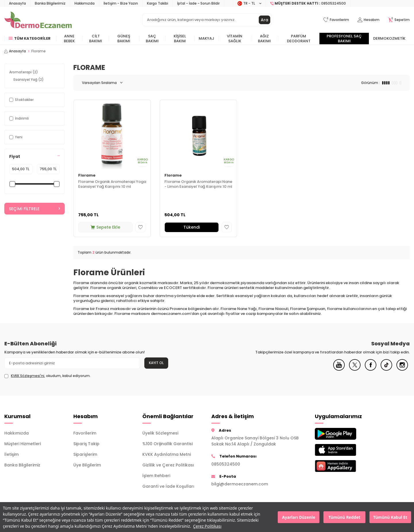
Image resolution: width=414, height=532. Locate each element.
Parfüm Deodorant (299, 39)
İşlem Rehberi (156, 476)
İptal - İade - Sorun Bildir (198, 3)
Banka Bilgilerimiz (50, 3)
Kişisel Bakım (180, 39)
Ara (264, 20)
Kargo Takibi (158, 3)
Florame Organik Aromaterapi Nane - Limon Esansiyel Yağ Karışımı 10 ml (198, 184)
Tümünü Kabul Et (390, 517)
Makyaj (206, 38)
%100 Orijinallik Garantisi (167, 444)
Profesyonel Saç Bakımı (344, 39)
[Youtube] (339, 369)
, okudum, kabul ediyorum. (47, 376)
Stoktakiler (21, 100)
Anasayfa (17, 3)
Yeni (16, 137)
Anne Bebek (69, 39)
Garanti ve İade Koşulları (168, 486)
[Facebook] (371, 369)
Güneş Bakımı (124, 39)
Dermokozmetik (389, 38)
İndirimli (19, 118)
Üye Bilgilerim (87, 465)
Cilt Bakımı (96, 39)
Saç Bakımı (152, 39)
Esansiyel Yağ (29, 80)
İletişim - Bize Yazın (121, 3)
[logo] (38, 20)
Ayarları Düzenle (299, 517)
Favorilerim (85, 433)
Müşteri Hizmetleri (23, 444)
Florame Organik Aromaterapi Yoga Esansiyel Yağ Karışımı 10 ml (112, 184)
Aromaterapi (24, 72)
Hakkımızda (85, 3)
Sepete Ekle (105, 227)
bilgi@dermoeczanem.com (240, 484)
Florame (87, 176)
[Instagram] (402, 369)
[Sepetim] (399, 20)
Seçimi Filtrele (34, 209)
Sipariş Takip (86, 444)
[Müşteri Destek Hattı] (308, 3)
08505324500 (226, 464)
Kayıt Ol (156, 363)
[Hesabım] (369, 20)
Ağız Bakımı (264, 39)
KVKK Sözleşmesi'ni (28, 376)
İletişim (11, 454)
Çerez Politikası (207, 526)
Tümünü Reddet (345, 517)
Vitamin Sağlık (235, 39)
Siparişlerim (85, 454)
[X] (355, 369)
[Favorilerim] (336, 20)
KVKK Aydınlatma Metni (167, 454)
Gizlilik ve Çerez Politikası (168, 465)
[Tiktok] (386, 369)
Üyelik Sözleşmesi (160, 433)
